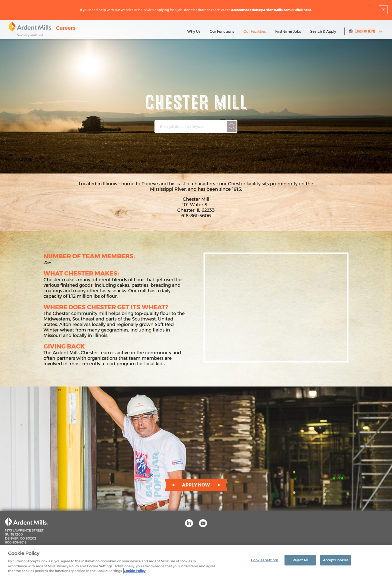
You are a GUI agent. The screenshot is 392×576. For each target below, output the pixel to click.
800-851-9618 (16, 542)
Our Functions (222, 31)
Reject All (300, 560)
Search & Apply (323, 31)
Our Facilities (255, 31)
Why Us (194, 31)
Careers (66, 28)
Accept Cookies (336, 560)
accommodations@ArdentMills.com (261, 10)
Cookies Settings (265, 560)
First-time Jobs (288, 31)
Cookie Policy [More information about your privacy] (135, 571)
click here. (304, 10)
